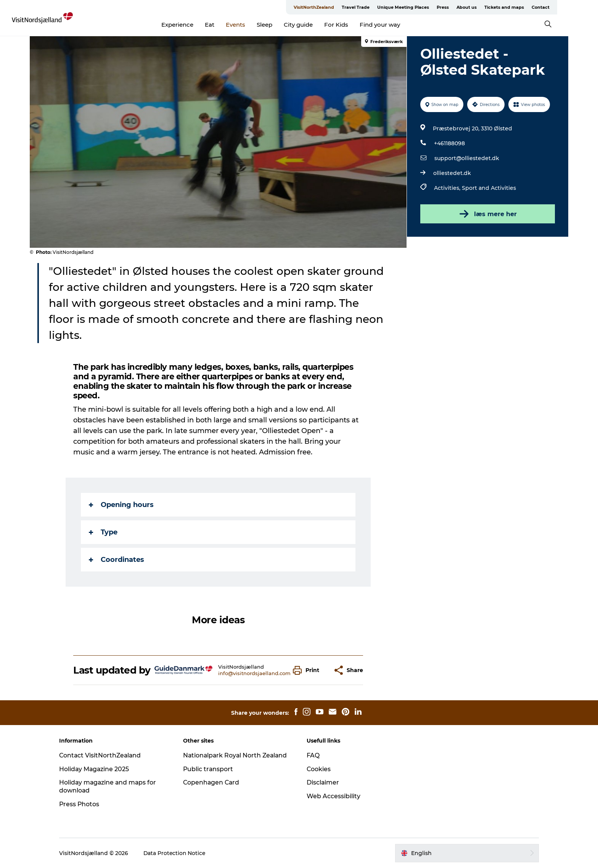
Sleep (283, 25)
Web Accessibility (334, 796)
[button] (308, 670)
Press (461, 7)
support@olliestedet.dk (466, 158)
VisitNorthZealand (332, 7)
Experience (196, 25)
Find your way (398, 25)
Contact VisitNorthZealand (104, 755)
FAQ (313, 755)
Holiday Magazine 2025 (98, 769)
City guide (317, 25)
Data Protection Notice (178, 853)
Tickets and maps (522, 7)
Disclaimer (323, 782)
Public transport (210, 769)
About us (485, 7)
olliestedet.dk (452, 173)
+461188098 (449, 143)
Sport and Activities (489, 188)
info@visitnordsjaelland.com (254, 673)
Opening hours (122, 505)
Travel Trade (374, 7)
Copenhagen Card (213, 782)
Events (254, 25)
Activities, (448, 188)
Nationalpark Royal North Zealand (238, 755)
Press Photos (83, 804)
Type (104, 532)
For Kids (354, 25)
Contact (559, 7)
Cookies (319, 769)
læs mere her (487, 214)
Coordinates (117, 560)
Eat (228, 25)
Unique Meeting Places (421, 7)
